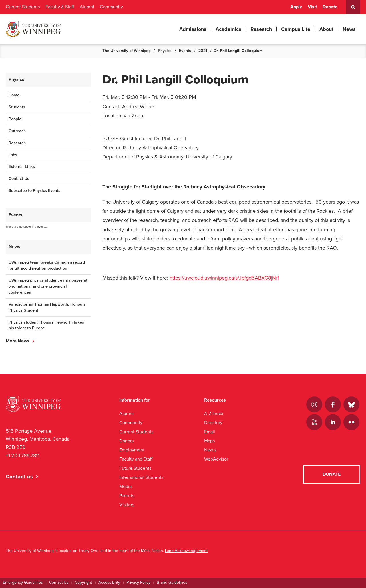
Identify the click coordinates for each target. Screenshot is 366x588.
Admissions (193, 29)
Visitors (127, 505)
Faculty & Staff (60, 7)
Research (261, 29)
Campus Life (296, 29)
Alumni (87, 7)
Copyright (83, 582)
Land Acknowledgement (186, 551)
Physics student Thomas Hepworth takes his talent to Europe (46, 325)
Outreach (17, 131)
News (349, 29)
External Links (22, 167)
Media (125, 486)
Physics (165, 51)
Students (17, 107)
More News (18, 341)
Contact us (19, 477)
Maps (209, 441)
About (326, 29)
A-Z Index (214, 413)
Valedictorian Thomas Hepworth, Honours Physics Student (47, 307)
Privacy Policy (138, 582)
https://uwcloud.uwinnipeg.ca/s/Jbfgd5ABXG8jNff (224, 278)
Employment (132, 450)
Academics (228, 29)
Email (210, 432)
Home (14, 95)
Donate (330, 7)
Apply (296, 7)
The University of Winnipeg (127, 51)
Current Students (23, 7)
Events (185, 51)
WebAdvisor (216, 459)
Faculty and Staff (136, 459)
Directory (213, 423)
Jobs (13, 155)
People (15, 119)
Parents (127, 496)
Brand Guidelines (172, 582)
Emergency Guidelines (23, 582)
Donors (126, 441)
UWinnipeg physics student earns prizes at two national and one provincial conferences (48, 286)
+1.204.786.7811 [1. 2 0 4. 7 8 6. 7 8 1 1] (23, 455)
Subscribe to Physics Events (34, 191)
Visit (312, 7)
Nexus (210, 450)
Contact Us (19, 179)
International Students (141, 477)
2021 (203, 51)
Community (111, 7)
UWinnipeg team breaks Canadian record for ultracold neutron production (47, 265)
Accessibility (109, 582)
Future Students (135, 468)
